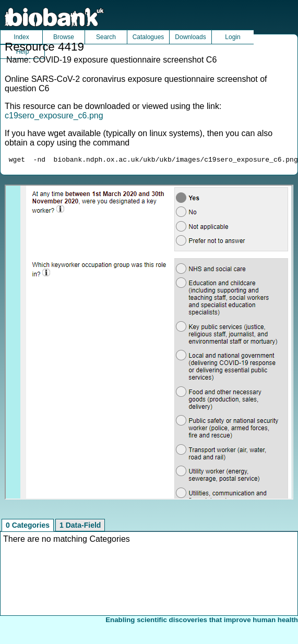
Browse (64, 37)
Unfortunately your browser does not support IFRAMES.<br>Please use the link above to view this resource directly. (149, 344)
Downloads (190, 37)
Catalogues (148, 37)
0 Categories (28, 527)
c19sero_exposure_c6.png (54, 116)
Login (233, 37)
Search (106, 37)
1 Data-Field (80, 527)
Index (21, 37)
